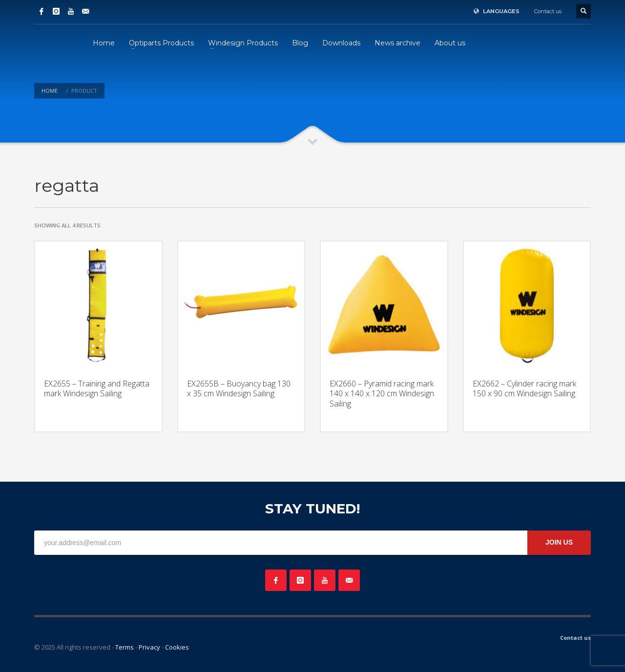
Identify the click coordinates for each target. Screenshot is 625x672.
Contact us (548, 11)
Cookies (177, 647)
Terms (125, 647)
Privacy (149, 647)
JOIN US (559, 542)
